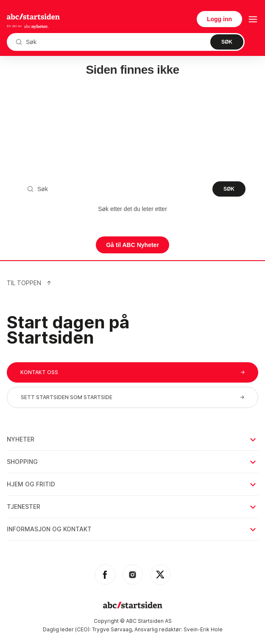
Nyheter (132, 439)
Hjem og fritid (132, 484)
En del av (28, 26)
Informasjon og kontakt (132, 529)
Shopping (132, 462)
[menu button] (253, 19)
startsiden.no (33, 17)
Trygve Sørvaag (112, 629)
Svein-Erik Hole (203, 629)
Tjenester (132, 507)
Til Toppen (29, 283)
